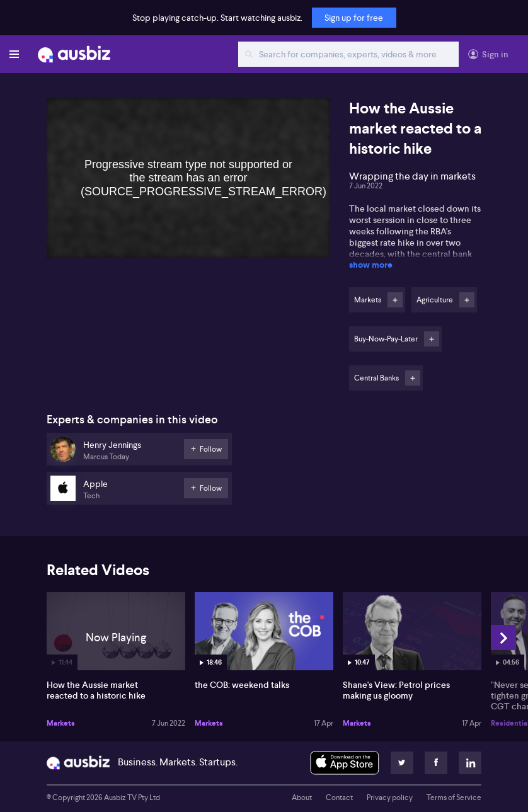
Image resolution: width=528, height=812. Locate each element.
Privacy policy (390, 798)
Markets (61, 723)
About (302, 798)
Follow (395, 300)
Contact (339, 798)
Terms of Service (454, 798)
